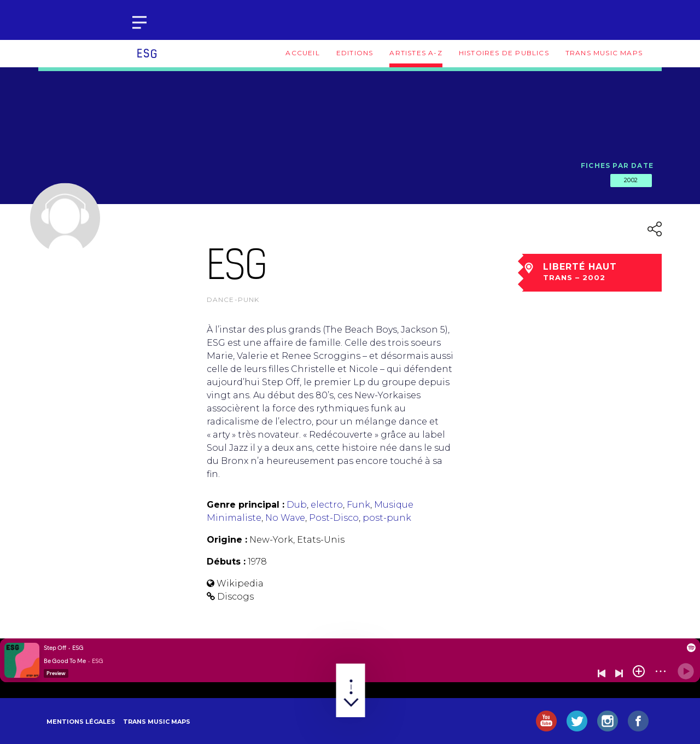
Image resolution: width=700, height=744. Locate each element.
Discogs (235, 597)
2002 (631, 180)
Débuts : (226, 562)
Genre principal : (246, 505)
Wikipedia (240, 583)
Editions (355, 53)
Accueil (302, 53)
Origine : (227, 540)
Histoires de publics (504, 53)
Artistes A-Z (416, 53)
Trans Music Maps (604, 53)
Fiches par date (617, 165)
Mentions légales (81, 722)
